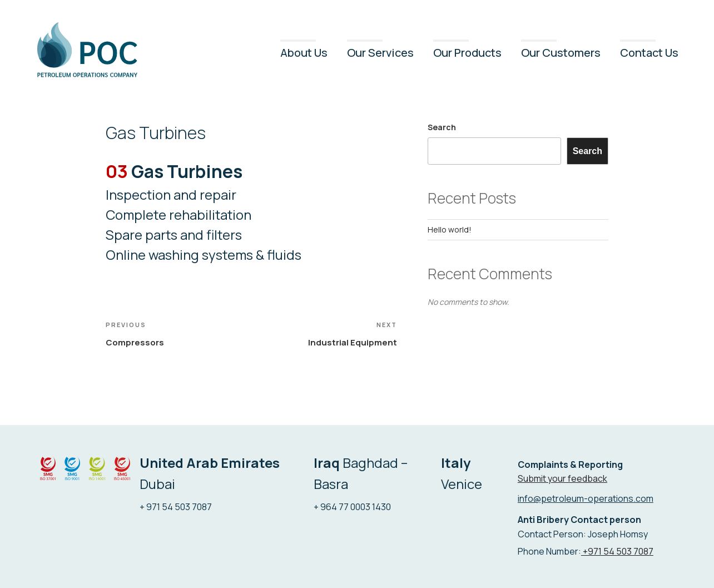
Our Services (380, 53)
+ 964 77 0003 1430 (352, 507)
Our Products (467, 53)
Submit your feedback (562, 478)
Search (442, 127)
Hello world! (450, 229)
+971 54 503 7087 (617, 551)
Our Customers (561, 53)
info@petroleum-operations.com (586, 498)
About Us (304, 53)
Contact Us (649, 53)
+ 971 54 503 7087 (176, 507)
